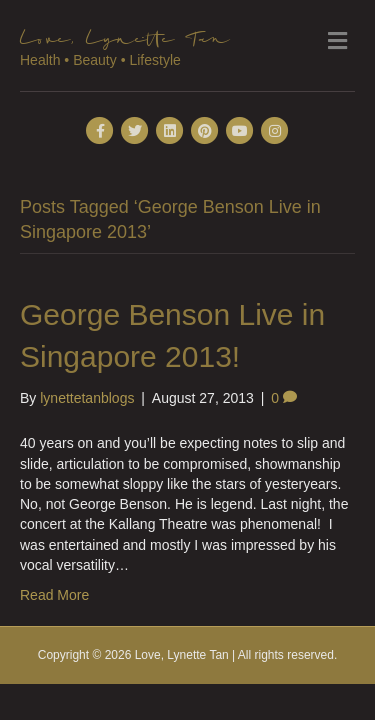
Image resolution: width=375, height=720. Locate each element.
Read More (54, 595)
